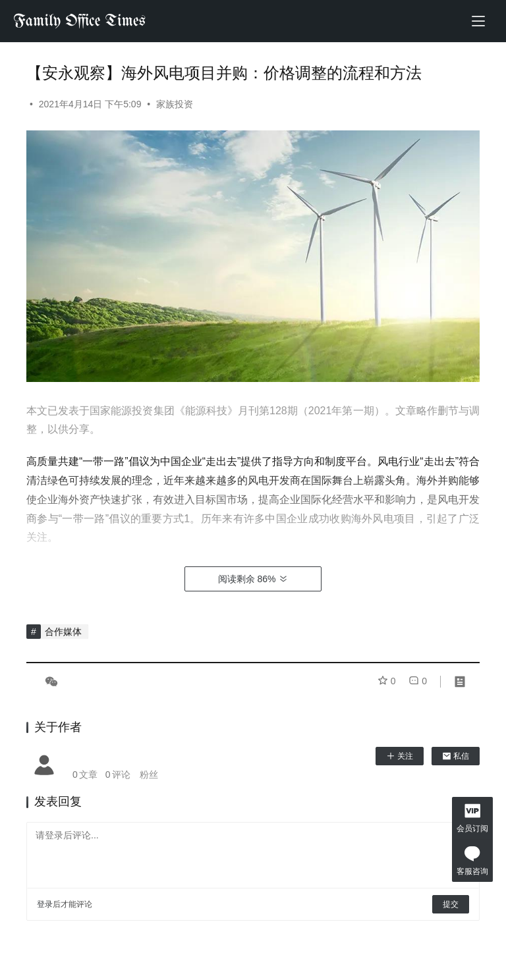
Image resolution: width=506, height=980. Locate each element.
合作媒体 (63, 632)
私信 (456, 756)
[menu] (478, 21)
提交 (451, 904)
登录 (45, 904)
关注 (400, 756)
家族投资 (175, 104)
